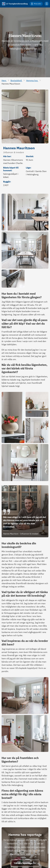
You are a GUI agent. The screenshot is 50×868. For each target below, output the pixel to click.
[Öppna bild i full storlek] (25, 212)
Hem (4, 80)
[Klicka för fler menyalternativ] (47, 4)
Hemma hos (32, 80)
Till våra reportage (25, 863)
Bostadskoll (16, 80)
